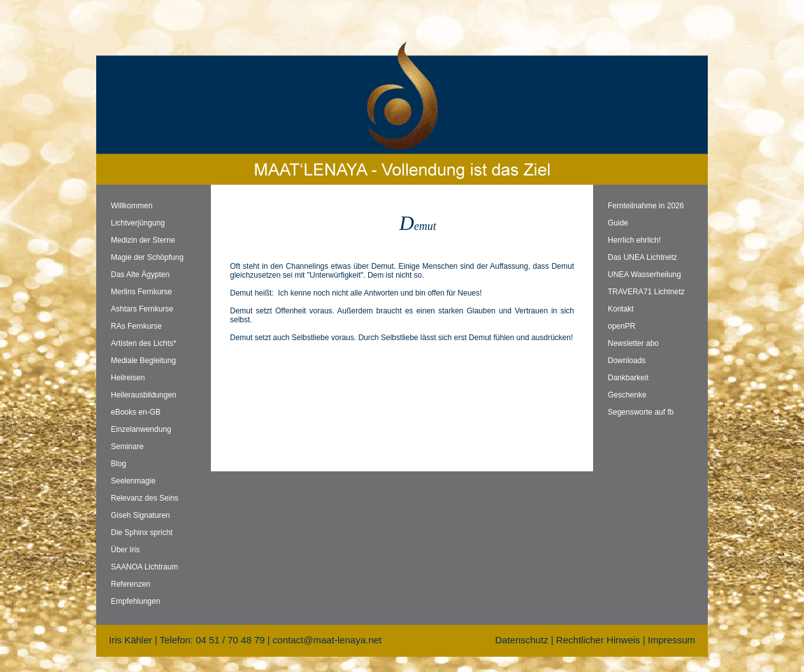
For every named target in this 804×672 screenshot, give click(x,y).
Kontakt (621, 309)
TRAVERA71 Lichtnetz (646, 292)
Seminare (127, 447)
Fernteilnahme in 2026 (646, 206)
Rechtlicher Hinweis (598, 640)
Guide (618, 223)
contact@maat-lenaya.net (327, 640)
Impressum (671, 640)
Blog (118, 464)
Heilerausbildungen (144, 395)
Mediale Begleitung (143, 361)
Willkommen (132, 206)
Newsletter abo (633, 343)
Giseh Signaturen (140, 515)
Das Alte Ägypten (140, 275)
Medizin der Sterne (143, 240)
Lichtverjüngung (138, 223)
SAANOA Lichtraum (144, 567)
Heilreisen (128, 378)
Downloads (627, 361)
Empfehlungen (135, 601)
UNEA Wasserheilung (644, 275)
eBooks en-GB (136, 412)
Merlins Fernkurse (141, 292)
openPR (621, 326)
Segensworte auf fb (641, 412)
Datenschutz (521, 640)
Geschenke (627, 395)
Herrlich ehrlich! (634, 240)
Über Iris (125, 550)
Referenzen (131, 584)
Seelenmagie (133, 481)
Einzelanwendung (141, 429)
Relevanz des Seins (145, 498)
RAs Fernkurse (136, 326)
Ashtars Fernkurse (142, 309)
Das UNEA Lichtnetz (642, 257)
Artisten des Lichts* (144, 343)
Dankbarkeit (628, 378)
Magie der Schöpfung (147, 257)
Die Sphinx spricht (142, 533)
